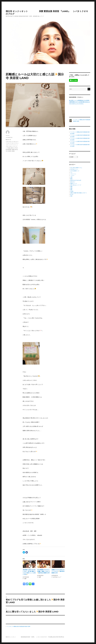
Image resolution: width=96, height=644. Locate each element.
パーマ (14, 146)
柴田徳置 (9, 149)
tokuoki (8, 135)
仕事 (71, 177)
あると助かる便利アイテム (76, 168)
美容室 (10, 151)
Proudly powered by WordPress (56, 637)
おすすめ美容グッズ (75, 171)
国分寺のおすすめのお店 (76, 180)
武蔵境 (13, 149)
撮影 (71, 190)
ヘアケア (72, 176)
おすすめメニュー (74, 169)
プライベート (73, 174)
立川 (7, 151)
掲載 (71, 188)
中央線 (9, 148)
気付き (16, 149)
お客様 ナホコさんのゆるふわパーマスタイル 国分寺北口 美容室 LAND (58, 571)
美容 (71, 196)
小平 (15, 148)
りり (71, 172)
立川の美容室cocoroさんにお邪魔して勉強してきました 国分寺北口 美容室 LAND (43, 571)
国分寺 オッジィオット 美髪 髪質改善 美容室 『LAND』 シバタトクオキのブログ (26, 637)
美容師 (13, 151)
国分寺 (12, 148)
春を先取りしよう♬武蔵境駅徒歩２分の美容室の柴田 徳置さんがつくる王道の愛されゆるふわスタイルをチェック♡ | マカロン (79, 102)
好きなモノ (73, 182)
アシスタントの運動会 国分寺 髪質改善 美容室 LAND (19, 626)
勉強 (7, 140)
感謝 (71, 187)
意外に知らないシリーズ (76, 185)
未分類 (72, 191)
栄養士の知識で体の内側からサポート (79, 193)
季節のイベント (74, 183)
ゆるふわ (11, 142)
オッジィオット (12, 143)
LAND (7, 142)
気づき (10, 140)
